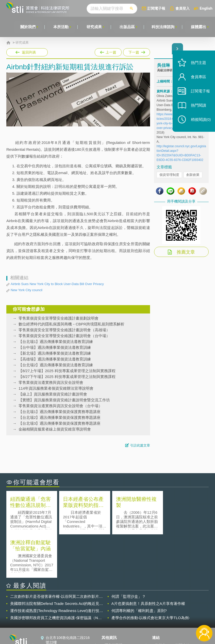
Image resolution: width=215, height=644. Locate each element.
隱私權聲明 (113, 602)
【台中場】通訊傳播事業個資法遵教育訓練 (55, 347)
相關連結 (182, 602)
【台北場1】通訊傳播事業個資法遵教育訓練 (56, 342)
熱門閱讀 (198, 107)
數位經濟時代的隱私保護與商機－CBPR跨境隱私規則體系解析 (71, 324)
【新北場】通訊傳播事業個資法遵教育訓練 (55, 353)
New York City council (27, 290)
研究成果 (94, 27)
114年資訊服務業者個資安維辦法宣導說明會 (56, 388)
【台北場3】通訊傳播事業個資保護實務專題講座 (60, 423)
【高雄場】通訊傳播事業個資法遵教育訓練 (55, 359)
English (206, 8)
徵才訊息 (112, 609)
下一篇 (136, 51)
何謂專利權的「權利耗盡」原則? (139, 567)
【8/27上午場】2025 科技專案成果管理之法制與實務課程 (67, 371)
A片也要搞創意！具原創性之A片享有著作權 (148, 560)
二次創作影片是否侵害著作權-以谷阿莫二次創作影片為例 (56, 553)
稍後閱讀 (200, 121)
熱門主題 (198, 64)
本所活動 (60, 27)
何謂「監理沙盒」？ (129, 553)
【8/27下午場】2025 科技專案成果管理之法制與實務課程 (67, 377)
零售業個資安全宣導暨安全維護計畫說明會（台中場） (64, 336)
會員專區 (198, 78)
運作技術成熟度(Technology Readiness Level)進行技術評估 (57, 567)
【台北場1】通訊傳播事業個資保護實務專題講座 (60, 412)
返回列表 (29, 52)
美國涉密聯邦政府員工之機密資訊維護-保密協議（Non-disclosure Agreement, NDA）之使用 (57, 574)
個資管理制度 (169, 175)
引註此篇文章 (140, 445)
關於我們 (27, 27)
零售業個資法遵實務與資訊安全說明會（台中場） (60, 406)
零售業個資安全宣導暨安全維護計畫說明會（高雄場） (64, 330)
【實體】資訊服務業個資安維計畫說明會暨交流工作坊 (64, 400)
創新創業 (193, 175)
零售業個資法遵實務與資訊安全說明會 (51, 382)
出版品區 (127, 27)
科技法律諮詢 (163, 27)
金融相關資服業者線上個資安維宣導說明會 (55, 429)
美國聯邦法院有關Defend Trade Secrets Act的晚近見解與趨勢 (57, 560)
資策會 (160, 602)
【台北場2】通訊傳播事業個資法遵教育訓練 (56, 365)
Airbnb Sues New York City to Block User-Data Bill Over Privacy (57, 284)
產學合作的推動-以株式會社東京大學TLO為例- (151, 574)
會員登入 (183, 8)
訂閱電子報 (156, 8)
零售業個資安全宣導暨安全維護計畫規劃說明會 (59, 318)
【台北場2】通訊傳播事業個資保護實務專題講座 (60, 417)
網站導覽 (112, 623)
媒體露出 (199, 27)
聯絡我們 (112, 616)
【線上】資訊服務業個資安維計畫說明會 (53, 394)
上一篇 (108, 51)
